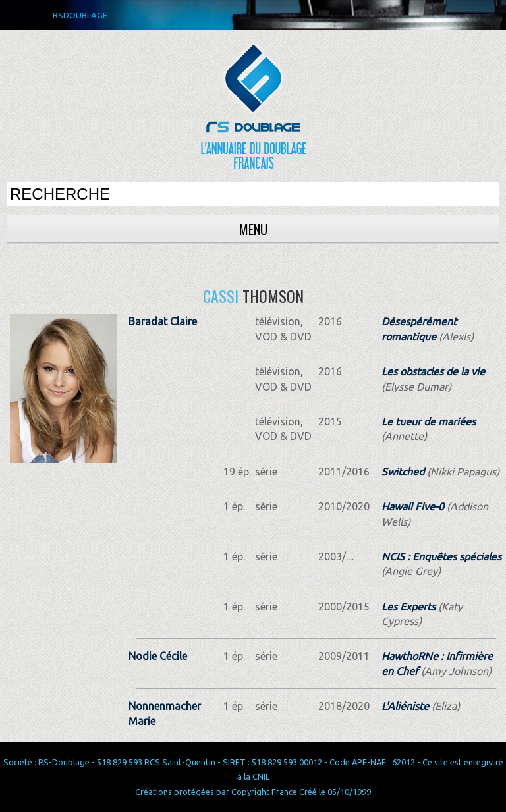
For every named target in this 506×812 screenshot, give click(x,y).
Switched (403, 472)
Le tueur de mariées (429, 421)
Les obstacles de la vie (433, 371)
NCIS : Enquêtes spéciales (441, 556)
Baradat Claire (163, 321)
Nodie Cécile (158, 656)
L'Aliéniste (405, 706)
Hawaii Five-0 (413, 506)
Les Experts (408, 607)
